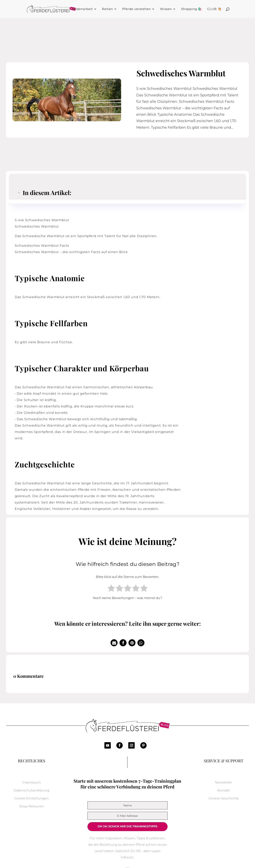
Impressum (32, 782)
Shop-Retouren (31, 806)
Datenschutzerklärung (32, 790)
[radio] (111, 589)
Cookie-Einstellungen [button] (31, 798)
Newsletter (223, 782)
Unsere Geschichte (224, 798)
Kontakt (224, 790)
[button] (114, 643)
